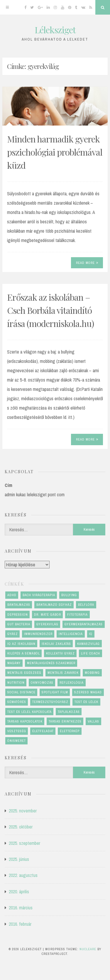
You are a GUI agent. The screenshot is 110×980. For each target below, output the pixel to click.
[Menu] (7, 7)
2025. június (19, 859)
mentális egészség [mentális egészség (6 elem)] (24, 673)
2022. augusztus (23, 875)
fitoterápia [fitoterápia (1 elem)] (77, 615)
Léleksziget (55, 30)
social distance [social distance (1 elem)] (21, 692)
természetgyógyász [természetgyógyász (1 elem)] (50, 702)
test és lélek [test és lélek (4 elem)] (86, 702)
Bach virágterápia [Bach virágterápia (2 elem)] (39, 595)
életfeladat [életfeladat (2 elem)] (43, 731)
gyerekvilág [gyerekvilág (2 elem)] (47, 624)
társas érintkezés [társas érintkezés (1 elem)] (65, 721)
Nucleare (88, 949)
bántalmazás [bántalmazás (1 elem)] (19, 605)
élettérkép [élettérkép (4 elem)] (70, 731)
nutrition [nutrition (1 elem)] (16, 683)
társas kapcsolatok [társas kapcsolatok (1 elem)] (25, 721)
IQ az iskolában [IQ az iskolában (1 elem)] (21, 644)
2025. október (21, 827)
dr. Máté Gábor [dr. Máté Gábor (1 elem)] (48, 615)
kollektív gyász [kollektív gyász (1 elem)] (60, 653)
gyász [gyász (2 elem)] (13, 634)
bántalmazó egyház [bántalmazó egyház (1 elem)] (54, 605)
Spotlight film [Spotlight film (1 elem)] (55, 692)
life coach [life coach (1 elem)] (90, 653)
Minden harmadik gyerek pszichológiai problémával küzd (55, 152)
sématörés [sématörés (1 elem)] (17, 702)
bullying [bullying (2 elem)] (69, 595)
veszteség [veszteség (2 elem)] (17, 731)
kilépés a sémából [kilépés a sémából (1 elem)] (24, 653)
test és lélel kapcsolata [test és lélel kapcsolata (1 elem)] (29, 712)
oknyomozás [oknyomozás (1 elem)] (42, 683)
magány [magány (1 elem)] (14, 663)
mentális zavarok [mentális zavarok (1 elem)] (63, 673)
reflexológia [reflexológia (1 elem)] (72, 683)
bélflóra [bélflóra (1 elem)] (86, 605)
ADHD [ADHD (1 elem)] (12, 595)
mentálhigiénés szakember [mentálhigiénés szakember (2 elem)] (51, 663)
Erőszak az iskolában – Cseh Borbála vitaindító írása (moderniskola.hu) (50, 310)
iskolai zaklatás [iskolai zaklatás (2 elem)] (56, 644)
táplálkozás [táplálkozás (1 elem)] (69, 712)
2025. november (23, 811)
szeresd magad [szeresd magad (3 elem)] (88, 692)
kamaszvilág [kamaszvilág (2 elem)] (88, 644)
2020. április (19, 892)
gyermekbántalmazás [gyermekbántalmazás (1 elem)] (84, 624)
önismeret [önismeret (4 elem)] (17, 741)
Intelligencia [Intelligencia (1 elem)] (71, 634)
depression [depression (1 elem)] (18, 615)
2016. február (20, 924)
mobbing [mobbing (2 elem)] (92, 673)
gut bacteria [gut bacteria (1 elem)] (19, 624)
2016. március (21, 908)
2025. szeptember (24, 843)
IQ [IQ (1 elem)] (91, 634)
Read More (87, 263)
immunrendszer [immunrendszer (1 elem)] (38, 634)
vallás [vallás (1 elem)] (93, 721)
